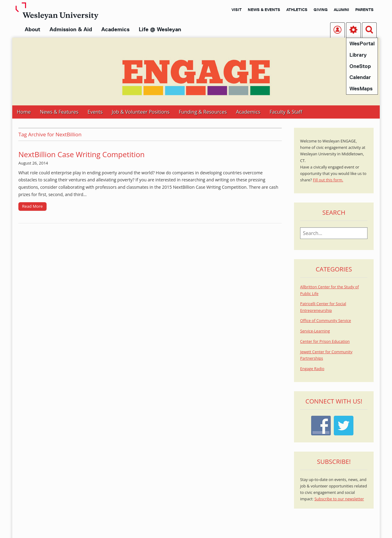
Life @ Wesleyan (160, 29)
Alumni (341, 9)
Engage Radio (312, 369)
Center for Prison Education (325, 341)
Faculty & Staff (286, 112)
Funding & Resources (203, 112)
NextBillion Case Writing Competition (81, 154)
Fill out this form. (328, 180)
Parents (364, 9)
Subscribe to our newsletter (339, 499)
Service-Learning (315, 331)
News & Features (59, 112)
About (33, 29)
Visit (237, 9)
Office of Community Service (326, 321)
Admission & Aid (71, 29)
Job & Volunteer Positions (141, 112)
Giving (321, 9)
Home (24, 112)
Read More (32, 206)
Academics (115, 29)
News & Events (264, 9)
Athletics (297, 9)
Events (95, 112)
